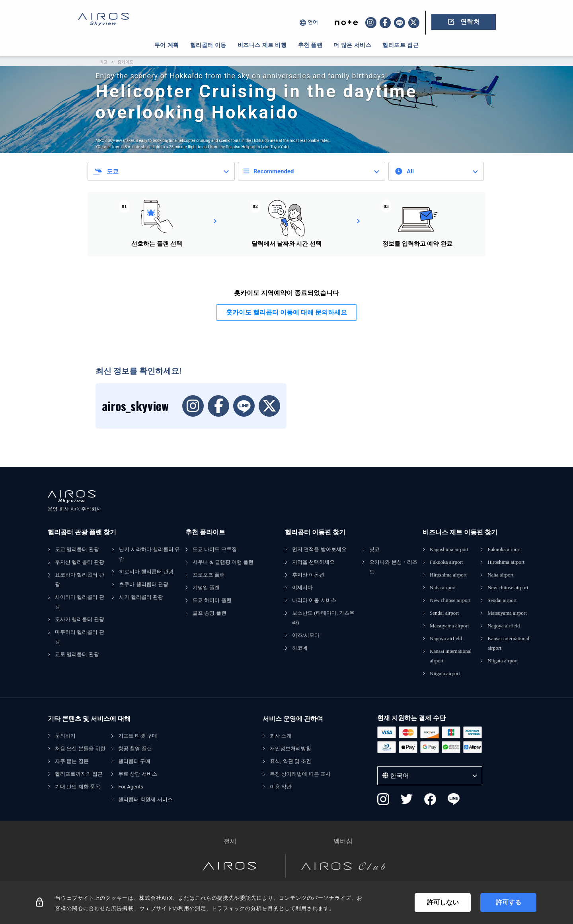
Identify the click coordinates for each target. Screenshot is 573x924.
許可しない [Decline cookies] (443, 902)
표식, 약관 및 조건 (290, 761)
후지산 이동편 (308, 575)
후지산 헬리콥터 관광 (80, 562)
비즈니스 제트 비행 (262, 45)
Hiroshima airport (448, 575)
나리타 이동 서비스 (314, 600)
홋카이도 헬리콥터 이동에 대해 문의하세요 (286, 312)
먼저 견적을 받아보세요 (319, 549)
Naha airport (443, 587)
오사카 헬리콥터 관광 (80, 619)
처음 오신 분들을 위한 (80, 748)
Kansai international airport (451, 656)
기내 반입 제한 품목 (78, 787)
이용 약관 (281, 787)
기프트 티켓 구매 (138, 736)
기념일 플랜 (206, 587)
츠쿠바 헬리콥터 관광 (144, 584)
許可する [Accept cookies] (509, 902)
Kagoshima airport (449, 549)
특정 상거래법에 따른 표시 (300, 774)
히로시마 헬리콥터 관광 (146, 572)
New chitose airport (450, 600)
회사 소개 (281, 736)
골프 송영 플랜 (210, 613)
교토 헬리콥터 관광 (77, 654)
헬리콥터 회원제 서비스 (145, 799)
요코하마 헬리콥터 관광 (80, 579)
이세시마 (302, 587)
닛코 (374, 549)
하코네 (300, 648)
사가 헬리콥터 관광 (141, 597)
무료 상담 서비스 (138, 774)
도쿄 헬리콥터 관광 (77, 549)
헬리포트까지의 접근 (79, 774)
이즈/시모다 (306, 635)
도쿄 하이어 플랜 (212, 600)
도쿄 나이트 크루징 (215, 549)
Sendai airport (444, 613)
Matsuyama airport (449, 626)
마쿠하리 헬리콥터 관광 (80, 637)
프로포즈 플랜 (209, 575)
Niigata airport (445, 673)
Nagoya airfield (446, 638)
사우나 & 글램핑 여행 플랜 (223, 562)
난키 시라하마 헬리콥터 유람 (149, 554)
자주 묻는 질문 (72, 761)
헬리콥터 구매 (134, 761)
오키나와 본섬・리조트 (393, 567)
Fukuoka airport (446, 562)
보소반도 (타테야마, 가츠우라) (323, 618)
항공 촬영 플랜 (135, 748)
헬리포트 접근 (401, 45)
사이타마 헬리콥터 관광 (80, 602)
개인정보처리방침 (290, 748)
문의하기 (65, 736)
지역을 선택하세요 (313, 562)
